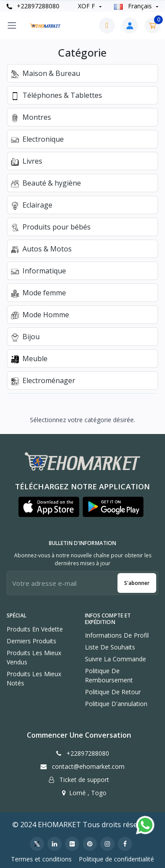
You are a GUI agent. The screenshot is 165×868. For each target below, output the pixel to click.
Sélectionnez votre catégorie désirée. (82, 420)
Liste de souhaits (110, 647)
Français (134, 6)
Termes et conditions (41, 859)
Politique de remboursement (109, 675)
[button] (49, 507)
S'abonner (137, 583)
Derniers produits (31, 641)
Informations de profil (117, 635)
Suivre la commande (115, 659)
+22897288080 (33, 6)
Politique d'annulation (116, 704)
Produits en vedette (35, 629)
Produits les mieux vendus (34, 657)
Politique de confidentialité (116, 859)
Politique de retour (113, 692)
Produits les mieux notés (34, 678)
